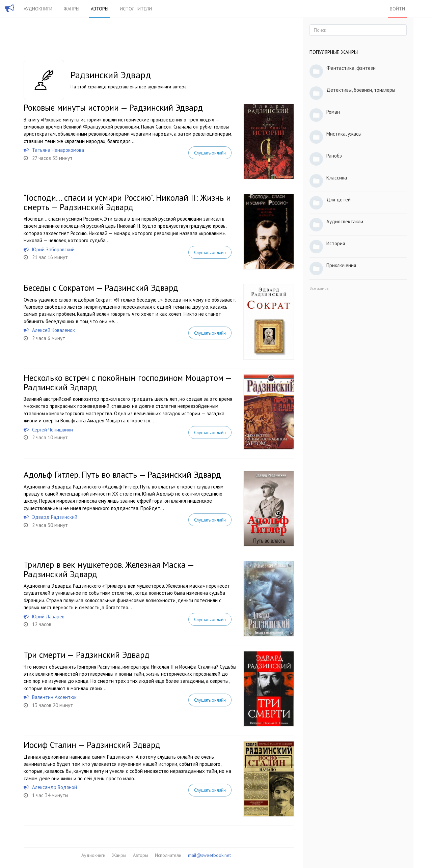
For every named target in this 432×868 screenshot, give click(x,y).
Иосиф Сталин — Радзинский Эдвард (92, 745)
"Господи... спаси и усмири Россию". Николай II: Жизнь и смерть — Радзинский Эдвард (127, 202)
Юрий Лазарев (48, 617)
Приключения (341, 265)
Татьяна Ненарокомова (58, 150)
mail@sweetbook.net (209, 855)
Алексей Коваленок (53, 330)
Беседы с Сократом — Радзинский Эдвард (101, 288)
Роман (333, 112)
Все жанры (319, 288)
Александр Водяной (55, 787)
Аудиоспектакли (345, 221)
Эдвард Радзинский (55, 517)
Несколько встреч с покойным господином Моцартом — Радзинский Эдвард (128, 383)
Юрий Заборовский (53, 249)
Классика (337, 178)
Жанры (72, 9)
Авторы (100, 9)
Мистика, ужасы (344, 134)
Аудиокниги (38, 9)
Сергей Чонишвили (52, 430)
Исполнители (136, 9)
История (336, 243)
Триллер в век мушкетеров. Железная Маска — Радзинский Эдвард (109, 569)
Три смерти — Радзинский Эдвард (87, 655)
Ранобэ (334, 156)
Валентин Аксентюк (54, 697)
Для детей (339, 200)
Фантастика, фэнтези (351, 68)
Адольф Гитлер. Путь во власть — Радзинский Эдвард (122, 475)
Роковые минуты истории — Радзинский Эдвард (113, 108)
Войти (397, 9)
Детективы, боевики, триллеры (361, 90)
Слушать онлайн (210, 153)
